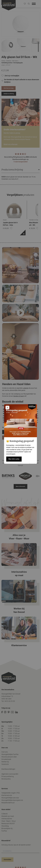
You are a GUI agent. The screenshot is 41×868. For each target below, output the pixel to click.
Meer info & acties (14, 459)
